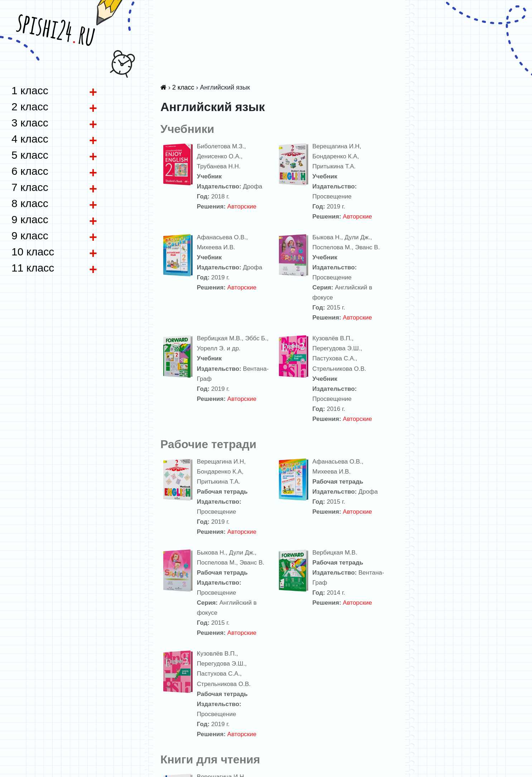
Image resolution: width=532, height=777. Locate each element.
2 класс (183, 87)
